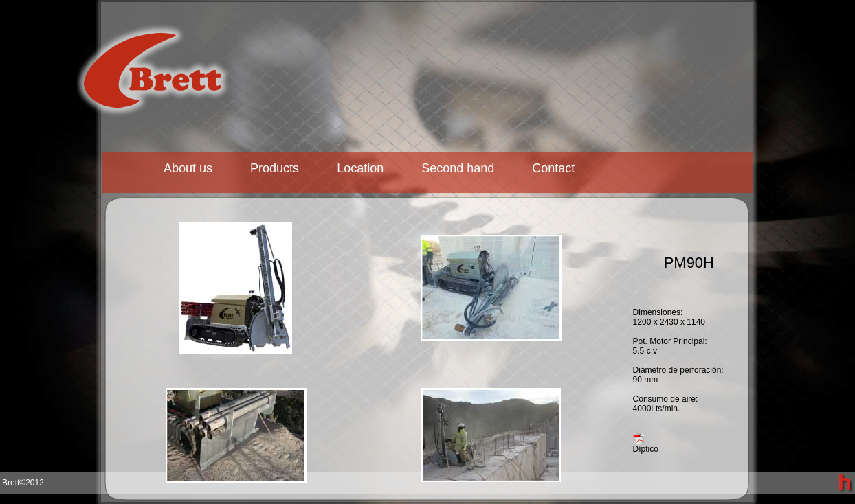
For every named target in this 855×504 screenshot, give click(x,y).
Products (275, 168)
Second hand (458, 168)
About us (188, 168)
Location (360, 168)
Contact (553, 168)
